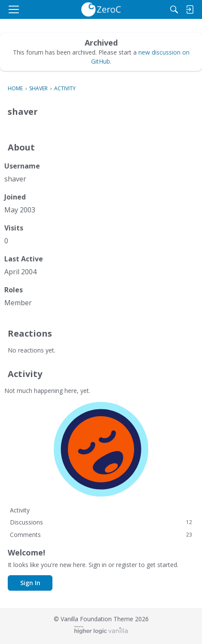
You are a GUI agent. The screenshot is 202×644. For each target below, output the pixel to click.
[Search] (174, 9)
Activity (20, 510)
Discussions (101, 522)
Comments (101, 535)
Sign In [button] (30, 583)
